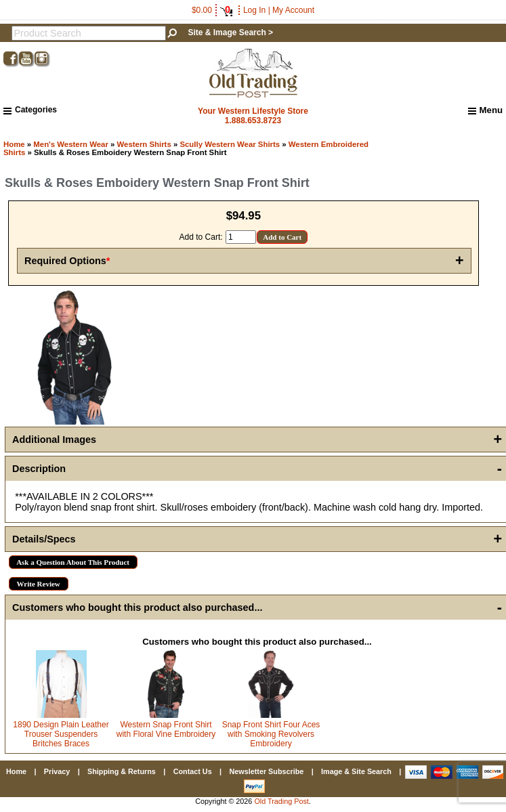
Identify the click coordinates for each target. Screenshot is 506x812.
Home (14, 144)
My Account (293, 10)
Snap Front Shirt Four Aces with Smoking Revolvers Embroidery (271, 734)
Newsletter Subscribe (266, 771)
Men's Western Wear (71, 144)
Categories (30, 110)
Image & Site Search (356, 771)
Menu (485, 110)
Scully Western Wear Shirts (230, 144)
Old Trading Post (281, 801)
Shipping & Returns (122, 771)
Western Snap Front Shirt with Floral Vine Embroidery (166, 729)
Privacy (57, 771)
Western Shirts (144, 144)
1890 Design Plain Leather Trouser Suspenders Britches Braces (61, 734)
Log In (254, 10)
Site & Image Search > (230, 33)
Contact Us (193, 771)
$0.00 (212, 10)
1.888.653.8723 (253, 121)
